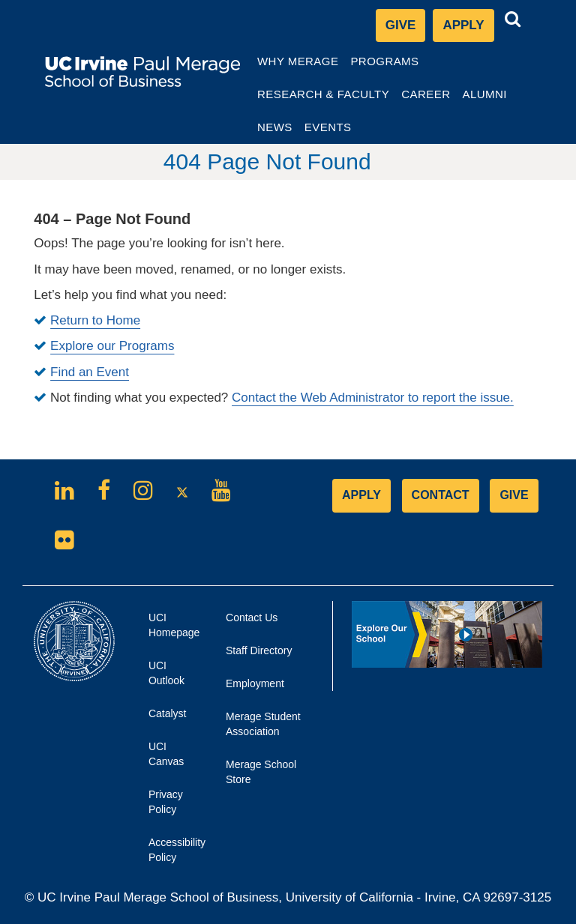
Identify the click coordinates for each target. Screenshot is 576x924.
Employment (255, 683)
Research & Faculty (323, 99)
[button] (513, 19)
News (275, 127)
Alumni (487, 99)
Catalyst (170, 718)
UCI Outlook (170, 678)
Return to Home (95, 320)
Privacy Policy (170, 807)
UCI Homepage (170, 630)
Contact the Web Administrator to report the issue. (373, 398)
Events (328, 127)
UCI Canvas (170, 759)
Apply (468, 29)
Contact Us (252, 617)
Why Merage (297, 66)
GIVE (514, 495)
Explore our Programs (112, 346)
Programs (385, 66)
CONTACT (441, 495)
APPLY (361, 495)
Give (401, 25)
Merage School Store (261, 777)
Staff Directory (259, 650)
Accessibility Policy (170, 850)
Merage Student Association (263, 724)
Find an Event (90, 372)
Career (428, 99)
